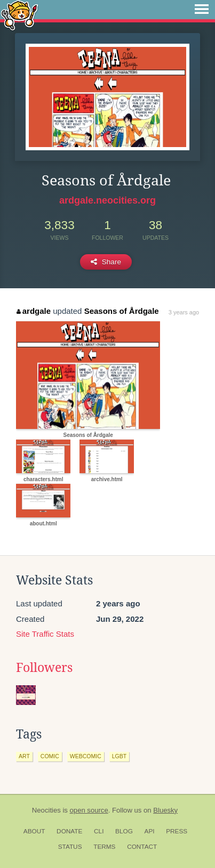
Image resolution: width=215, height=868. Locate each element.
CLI (99, 831)
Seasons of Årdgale (122, 311)
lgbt (119, 756)
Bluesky (165, 810)
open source (89, 810)
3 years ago (184, 312)
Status (70, 847)
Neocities (46, 810)
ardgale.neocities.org (108, 200)
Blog (124, 831)
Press (177, 831)
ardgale (34, 311)
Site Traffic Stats (45, 634)
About (34, 831)
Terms (104, 847)
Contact (142, 847)
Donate (69, 831)
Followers (44, 668)
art (24, 756)
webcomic (86, 756)
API (150, 831)
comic (50, 756)
